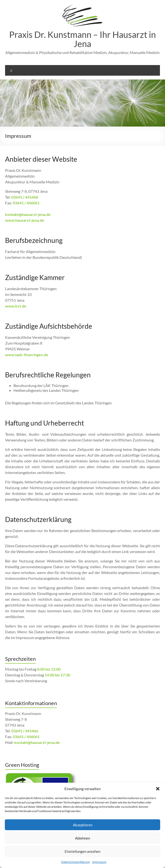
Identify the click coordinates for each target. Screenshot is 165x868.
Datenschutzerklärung (76, 862)
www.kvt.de (16, 306)
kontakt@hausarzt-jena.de (28, 214)
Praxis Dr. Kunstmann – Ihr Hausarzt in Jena (82, 39)
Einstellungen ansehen (82, 851)
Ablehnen (82, 838)
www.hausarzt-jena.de (25, 220)
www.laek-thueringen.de (27, 355)
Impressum (99, 862)
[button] (158, 789)
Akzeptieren (83, 825)
